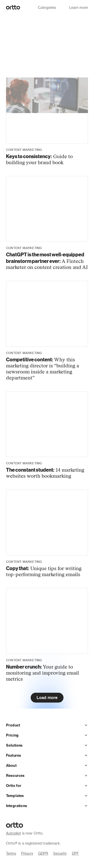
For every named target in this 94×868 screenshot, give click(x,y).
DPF (75, 853)
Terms (11, 853)
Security (60, 853)
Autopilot (13, 833)
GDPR (43, 853)
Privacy (27, 853)
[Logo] (13, 8)
